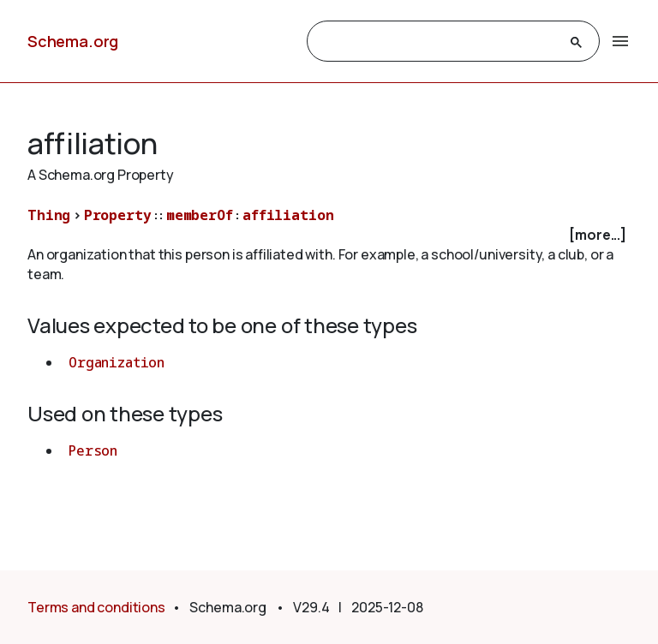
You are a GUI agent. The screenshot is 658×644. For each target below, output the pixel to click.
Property (118, 215)
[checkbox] (329, 235)
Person (93, 450)
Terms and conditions (96, 607)
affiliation (288, 215)
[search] (438, 42)
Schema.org (73, 41)
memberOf (200, 215)
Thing (49, 215)
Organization (117, 362)
